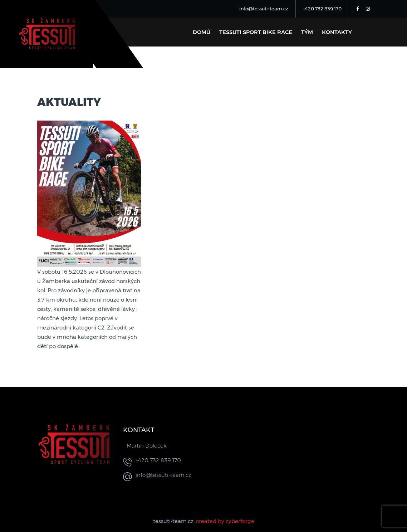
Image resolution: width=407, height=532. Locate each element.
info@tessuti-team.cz (264, 9)
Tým (307, 32)
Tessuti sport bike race (256, 32)
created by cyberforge (225, 521)
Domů (202, 32)
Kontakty (337, 32)
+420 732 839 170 (322, 9)
